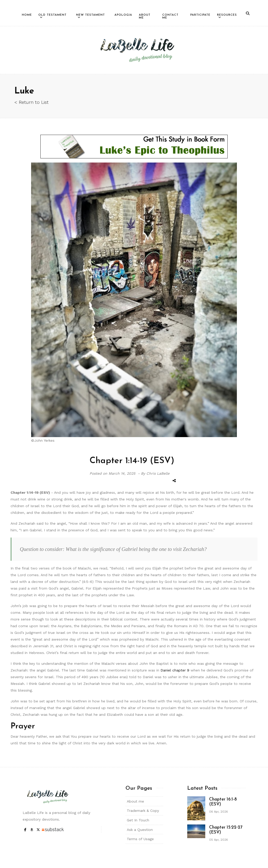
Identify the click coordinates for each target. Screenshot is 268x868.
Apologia (123, 15)
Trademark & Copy (143, 811)
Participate (200, 15)
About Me (145, 16)
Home (27, 15)
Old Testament (52, 15)
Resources (227, 15)
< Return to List (32, 102)
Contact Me (170, 16)
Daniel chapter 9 (175, 670)
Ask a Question (140, 830)
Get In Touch (138, 820)
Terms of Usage (140, 839)
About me (135, 801)
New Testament (91, 15)
